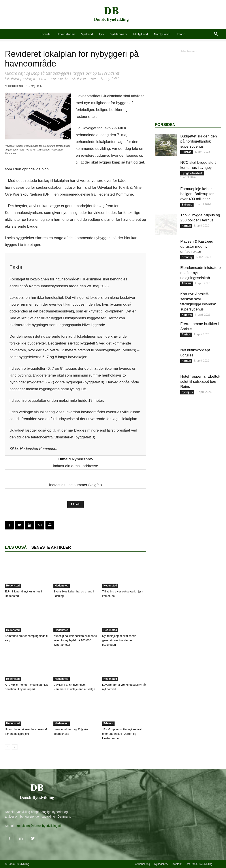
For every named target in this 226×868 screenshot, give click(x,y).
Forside (46, 34)
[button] (216, 34)
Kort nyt (187, 315)
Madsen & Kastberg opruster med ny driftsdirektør (197, 247)
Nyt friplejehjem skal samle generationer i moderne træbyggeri (119, 640)
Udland (181, 34)
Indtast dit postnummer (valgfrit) (75, 485)
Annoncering (142, 864)
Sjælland (87, 34)
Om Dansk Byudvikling (199, 864)
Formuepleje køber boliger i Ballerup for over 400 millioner (197, 194)
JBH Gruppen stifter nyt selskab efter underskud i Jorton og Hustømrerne (122, 734)
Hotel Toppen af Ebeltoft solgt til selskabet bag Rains (200, 382)
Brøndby (187, 257)
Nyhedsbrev (161, 864)
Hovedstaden (66, 34)
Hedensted (13, 586)
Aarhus (186, 226)
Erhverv (108, 723)
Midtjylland (141, 34)
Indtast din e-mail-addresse (75, 466)
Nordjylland (162, 34)
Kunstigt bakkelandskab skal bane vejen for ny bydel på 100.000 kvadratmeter (75, 640)
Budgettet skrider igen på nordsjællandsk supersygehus (199, 141)
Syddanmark (119, 34)
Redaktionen (15, 86)
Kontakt (177, 864)
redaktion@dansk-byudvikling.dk (39, 826)
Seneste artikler (51, 547)
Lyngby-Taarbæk (192, 173)
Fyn (101, 34)
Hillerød (187, 152)
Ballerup (187, 205)
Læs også (16, 547)
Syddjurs (187, 392)
